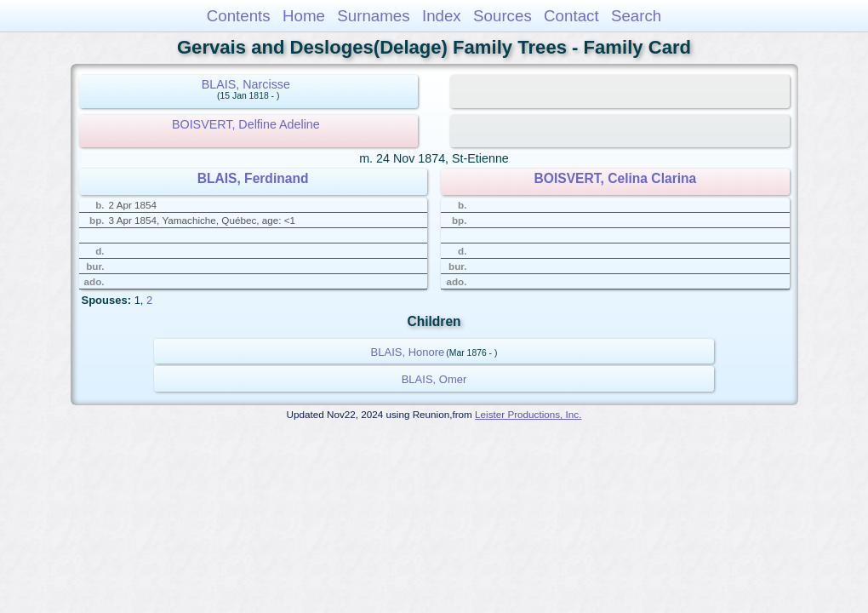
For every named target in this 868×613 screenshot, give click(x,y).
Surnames (373, 16)
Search (636, 16)
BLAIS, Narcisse (246, 84)
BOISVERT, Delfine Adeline (246, 124)
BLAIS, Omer (434, 379)
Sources (503, 16)
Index (442, 16)
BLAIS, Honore (408, 352)
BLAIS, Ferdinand (253, 178)
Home (304, 16)
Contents (239, 16)
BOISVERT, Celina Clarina (616, 178)
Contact (571, 16)
